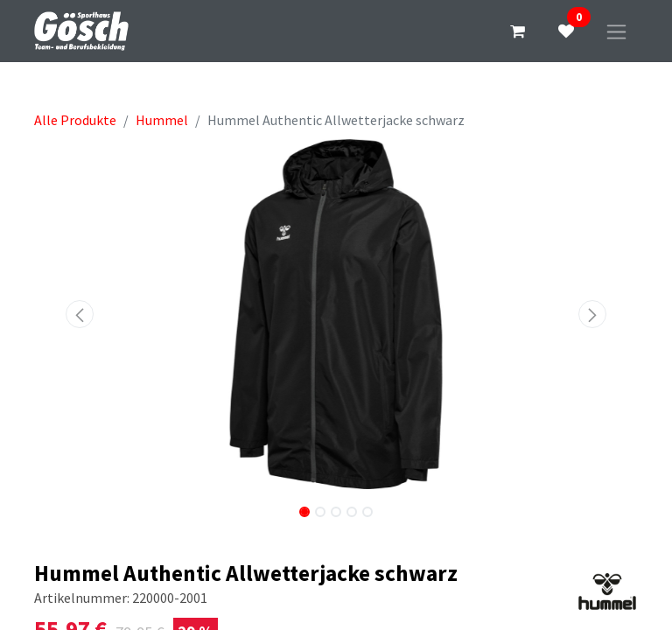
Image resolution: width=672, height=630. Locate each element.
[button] (80, 314)
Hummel (162, 120)
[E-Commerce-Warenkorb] (517, 31)
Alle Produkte (75, 120)
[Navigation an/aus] (616, 31)
